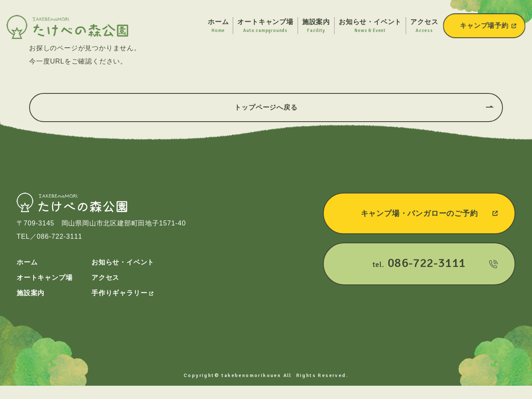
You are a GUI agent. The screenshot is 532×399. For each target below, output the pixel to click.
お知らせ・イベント (123, 262)
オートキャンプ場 (44, 278)
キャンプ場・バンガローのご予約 (430, 213)
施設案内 (31, 293)
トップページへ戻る (266, 107)
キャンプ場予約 (488, 26)
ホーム (27, 262)
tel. (435, 263)
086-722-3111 (60, 236)
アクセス (105, 278)
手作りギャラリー (123, 293)
